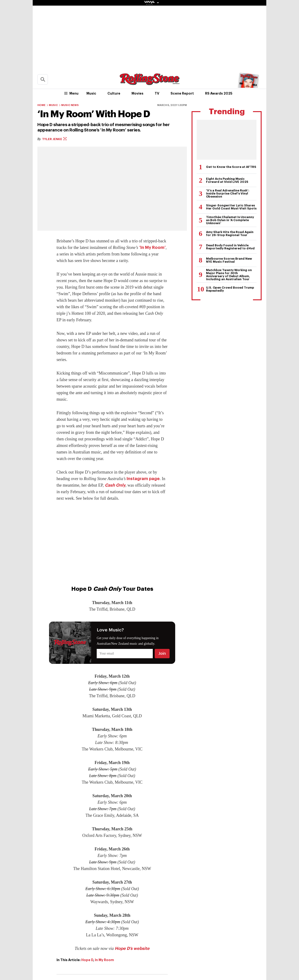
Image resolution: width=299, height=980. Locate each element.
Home (41, 105)
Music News (70, 105)
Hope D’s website (132, 948)
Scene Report (182, 93)
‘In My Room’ (152, 248)
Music (91, 93)
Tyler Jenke (54, 139)
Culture (114, 93)
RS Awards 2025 (219, 93)
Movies (137, 93)
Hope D (87, 960)
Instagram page (143, 479)
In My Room (104, 960)
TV (157, 93)
